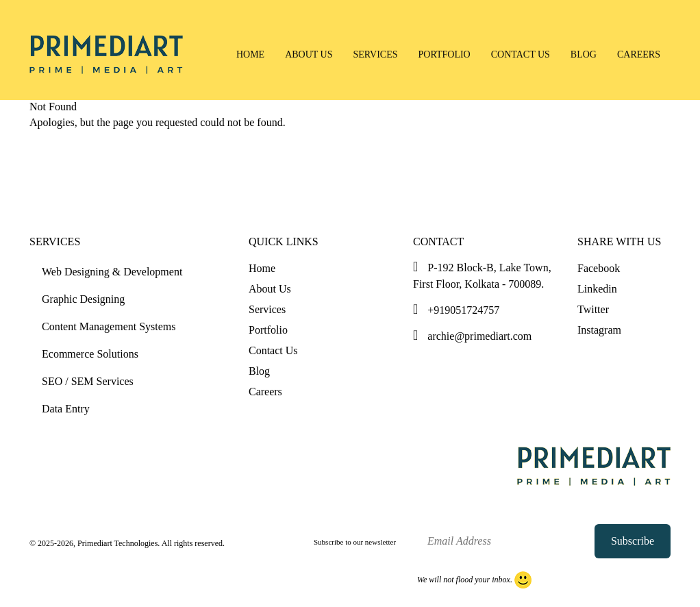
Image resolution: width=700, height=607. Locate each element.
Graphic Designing (83, 299)
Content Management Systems (109, 326)
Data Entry (66, 409)
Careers (639, 54)
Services (376, 54)
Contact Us (521, 54)
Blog (584, 54)
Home (250, 54)
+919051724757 (456, 310)
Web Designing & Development (112, 272)
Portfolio (445, 54)
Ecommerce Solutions (90, 354)
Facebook (599, 268)
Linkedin (597, 289)
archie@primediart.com (472, 336)
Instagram (599, 330)
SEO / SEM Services (88, 381)
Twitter (593, 309)
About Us (309, 54)
